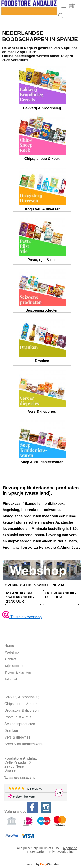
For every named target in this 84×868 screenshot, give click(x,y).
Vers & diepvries (17, 737)
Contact (11, 659)
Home (9, 646)
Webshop (12, 652)
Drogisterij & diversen (22, 710)
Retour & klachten (18, 673)
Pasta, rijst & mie (18, 717)
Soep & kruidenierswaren (25, 744)
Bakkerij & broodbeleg (22, 697)
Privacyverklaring (61, 852)
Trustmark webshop (22, 617)
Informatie (12, 679)
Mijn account (14, 666)
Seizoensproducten (20, 724)
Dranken (11, 731)
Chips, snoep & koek (21, 704)
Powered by (42, 864)
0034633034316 (22, 778)
